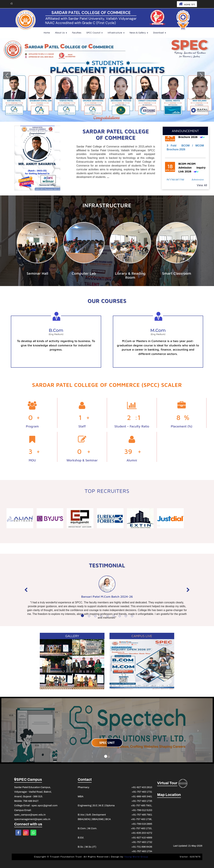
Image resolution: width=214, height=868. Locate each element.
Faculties (77, 33)
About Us (61, 33)
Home (47, 33)
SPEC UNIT (107, 743)
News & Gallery (139, 33)
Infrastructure (116, 33)
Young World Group (136, 857)
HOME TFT (186, 4)
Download (160, 33)
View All (202, 185)
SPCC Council (94, 33)
